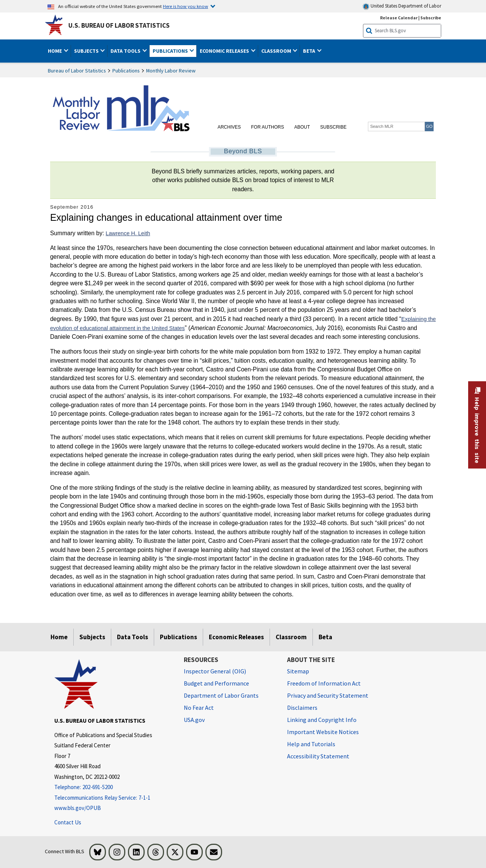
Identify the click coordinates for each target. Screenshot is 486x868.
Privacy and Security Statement (328, 695)
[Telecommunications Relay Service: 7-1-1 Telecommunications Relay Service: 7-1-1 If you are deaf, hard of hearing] (113, 798)
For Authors (267, 127)
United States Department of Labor (402, 6)
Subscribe (333, 127)
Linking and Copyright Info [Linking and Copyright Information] (322, 720)
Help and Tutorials (311, 744)
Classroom (291, 637)
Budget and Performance (216, 683)
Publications (126, 71)
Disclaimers (302, 708)
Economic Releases (236, 637)
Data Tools (133, 637)
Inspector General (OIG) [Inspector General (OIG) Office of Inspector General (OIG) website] (215, 671)
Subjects (92, 637)
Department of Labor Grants (221, 695)
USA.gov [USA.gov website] (194, 720)
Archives (229, 127)
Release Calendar (399, 18)
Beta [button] (310, 51)
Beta (325, 637)
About (302, 127)
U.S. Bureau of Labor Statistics (119, 25)
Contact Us (68, 822)
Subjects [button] (87, 51)
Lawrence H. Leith (128, 233)
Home (59, 637)
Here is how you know (185, 6)
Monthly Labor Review (171, 71)
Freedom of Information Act (324, 683)
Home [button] (55, 51)
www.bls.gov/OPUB (78, 808)
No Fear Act (199, 708)
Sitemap (298, 671)
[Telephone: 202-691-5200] (113, 787)
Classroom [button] (277, 51)
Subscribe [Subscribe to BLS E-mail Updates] (431, 18)
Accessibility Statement (318, 756)
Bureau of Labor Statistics (77, 71)
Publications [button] (171, 51)
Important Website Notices (323, 732)
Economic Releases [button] (225, 51)
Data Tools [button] (126, 51)
